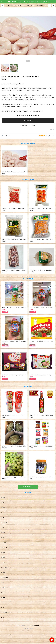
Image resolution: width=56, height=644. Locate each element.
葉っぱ (3, 562)
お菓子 (3, 587)
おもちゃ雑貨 (5, 612)
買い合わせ (4, 522)
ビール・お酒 (5, 577)
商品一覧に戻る (28, 487)
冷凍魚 (3, 557)
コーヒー (4, 512)
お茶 (3, 582)
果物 (3, 502)
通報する (52, 129)
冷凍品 (3, 497)
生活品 (3, 597)
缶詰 (3, 607)
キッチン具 (4, 567)
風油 (3, 617)
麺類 (3, 517)
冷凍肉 (3, 552)
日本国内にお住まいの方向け (28, 125)
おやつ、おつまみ (6, 547)
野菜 (3, 537)
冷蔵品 (3, 532)
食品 (3, 527)
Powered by (28, 628)
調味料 (3, 507)
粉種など (4, 572)
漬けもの (4, 592)
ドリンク (4, 542)
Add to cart (28, 120)
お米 (3, 602)
